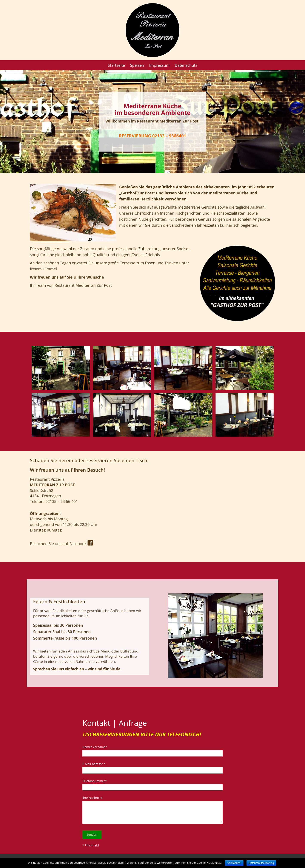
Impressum (159, 65)
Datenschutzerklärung (261, 863)
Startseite (116, 65)
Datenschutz (186, 65)
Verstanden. (234, 863)
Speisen (137, 65)
